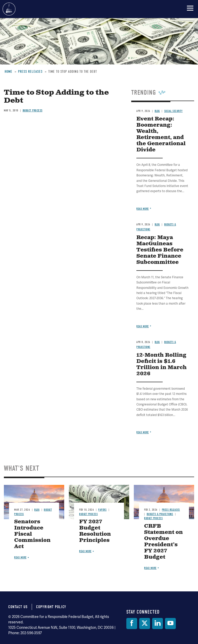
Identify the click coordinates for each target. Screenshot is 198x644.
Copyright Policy (51, 607)
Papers (102, 510)
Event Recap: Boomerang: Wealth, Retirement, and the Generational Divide (161, 134)
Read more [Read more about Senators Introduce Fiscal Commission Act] (20, 557)
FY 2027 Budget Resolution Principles (95, 531)
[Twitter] (145, 623)
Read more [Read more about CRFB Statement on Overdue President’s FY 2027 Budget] (150, 568)
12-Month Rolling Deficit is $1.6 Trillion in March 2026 (162, 365)
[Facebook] (132, 623)
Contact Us (18, 607)
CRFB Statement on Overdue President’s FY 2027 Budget (163, 542)
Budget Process (88, 514)
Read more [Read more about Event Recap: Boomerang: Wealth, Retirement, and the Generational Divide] (143, 209)
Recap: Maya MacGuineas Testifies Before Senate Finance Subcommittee (160, 250)
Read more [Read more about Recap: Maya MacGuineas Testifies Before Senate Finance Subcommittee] (143, 326)
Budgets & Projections (160, 514)
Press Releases (171, 510)
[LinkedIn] (158, 623)
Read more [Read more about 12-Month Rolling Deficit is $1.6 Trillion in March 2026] (143, 432)
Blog (157, 225)
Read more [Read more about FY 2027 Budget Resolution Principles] (85, 551)
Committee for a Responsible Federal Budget (9, 9)
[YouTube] (170, 623)
